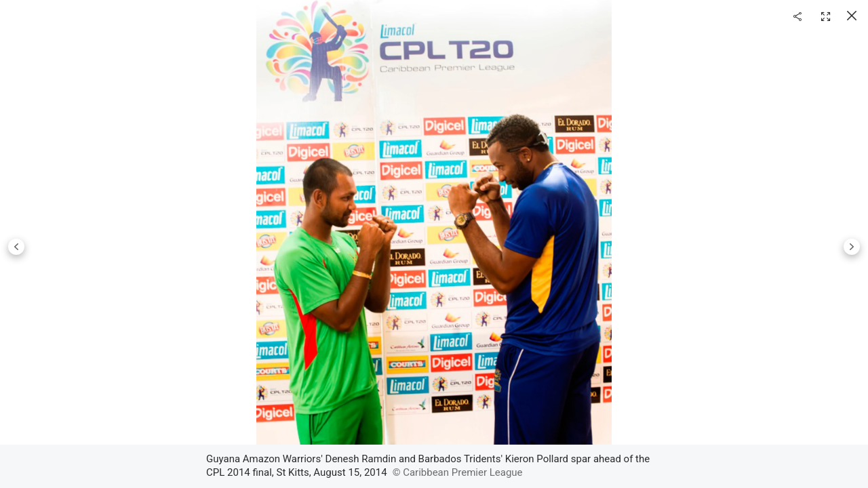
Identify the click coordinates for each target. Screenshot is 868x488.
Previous (16, 247)
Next (852, 247)
